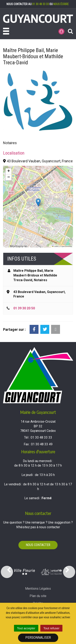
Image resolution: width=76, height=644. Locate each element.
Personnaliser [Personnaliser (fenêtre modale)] (38, 638)
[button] (38, 202)
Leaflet (55, 246)
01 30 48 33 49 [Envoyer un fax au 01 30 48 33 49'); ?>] (42, 444)
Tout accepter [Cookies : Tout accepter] (26, 628)
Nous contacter (38, 545)
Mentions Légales (38, 589)
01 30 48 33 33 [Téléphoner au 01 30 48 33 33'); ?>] (41, 437)
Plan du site (38, 596)
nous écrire (61, 4)
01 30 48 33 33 (41, 4)
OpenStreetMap (67, 246)
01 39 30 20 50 (24, 308)
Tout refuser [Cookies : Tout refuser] (51, 628)
